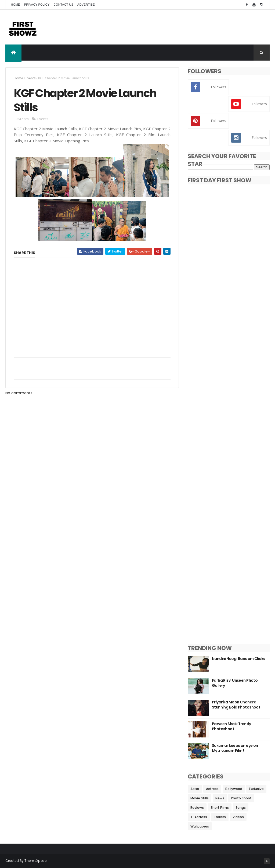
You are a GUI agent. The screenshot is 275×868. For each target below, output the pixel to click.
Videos (238, 817)
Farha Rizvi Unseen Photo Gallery (235, 683)
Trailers (220, 817)
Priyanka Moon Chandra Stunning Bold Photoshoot (236, 705)
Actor (195, 789)
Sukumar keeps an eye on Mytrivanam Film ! (235, 748)
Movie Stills (200, 798)
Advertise (86, 5)
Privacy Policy (37, 5)
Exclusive (256, 789)
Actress (212, 789)
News (220, 798)
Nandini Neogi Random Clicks (239, 659)
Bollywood (234, 789)
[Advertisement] (172, 27)
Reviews (197, 808)
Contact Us (64, 5)
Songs (241, 808)
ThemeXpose (35, 861)
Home (15, 5)
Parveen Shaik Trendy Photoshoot (231, 726)
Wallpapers (200, 826)
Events (31, 78)
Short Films (220, 808)
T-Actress (199, 817)
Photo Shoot (241, 798)
